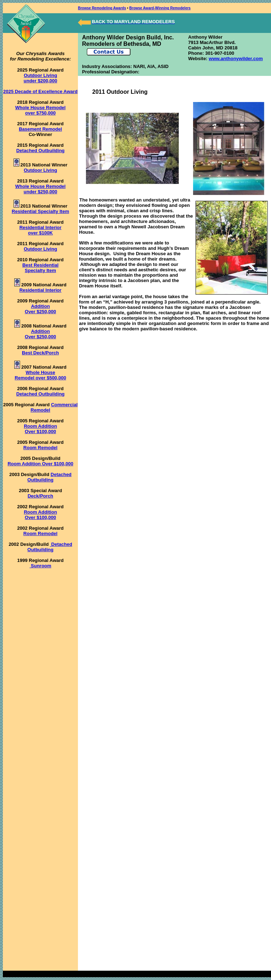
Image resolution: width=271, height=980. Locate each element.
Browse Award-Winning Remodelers (160, 8)
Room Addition (41, 426)
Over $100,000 (40, 431)
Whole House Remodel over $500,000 (40, 375)
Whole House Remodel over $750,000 (41, 110)
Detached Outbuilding (40, 151)
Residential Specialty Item (40, 211)
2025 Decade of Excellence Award (40, 91)
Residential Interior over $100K (40, 230)
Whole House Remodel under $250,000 (41, 189)
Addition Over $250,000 (40, 309)
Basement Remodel (41, 129)
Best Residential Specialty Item (40, 268)
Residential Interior (40, 290)
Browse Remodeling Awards (102, 8)
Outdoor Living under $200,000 (40, 78)
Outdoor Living (40, 170)
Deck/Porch (40, 496)
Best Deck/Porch (40, 353)
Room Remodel (40, 448)
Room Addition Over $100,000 (40, 464)
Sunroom (41, 566)
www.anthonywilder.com (236, 59)
